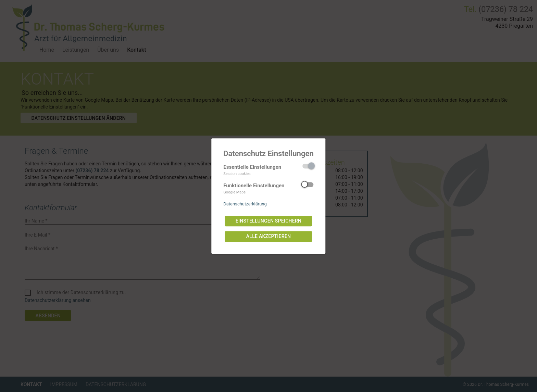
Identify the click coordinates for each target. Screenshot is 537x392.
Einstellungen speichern (268, 221)
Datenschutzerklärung (245, 204)
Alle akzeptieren (268, 237)
